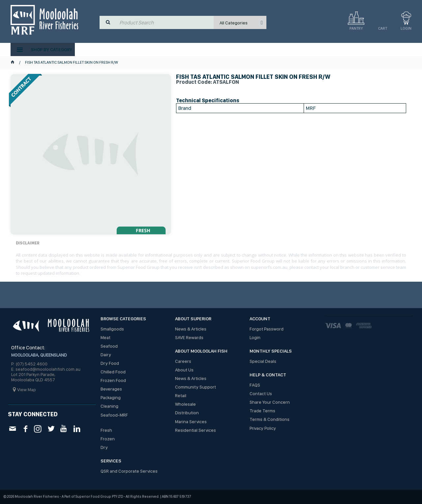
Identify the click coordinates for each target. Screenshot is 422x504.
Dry (104, 447)
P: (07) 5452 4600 (29, 364)
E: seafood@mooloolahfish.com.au (46, 369)
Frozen (108, 439)
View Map (27, 390)
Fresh (106, 430)
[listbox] (240, 22)
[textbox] (165, 22)
